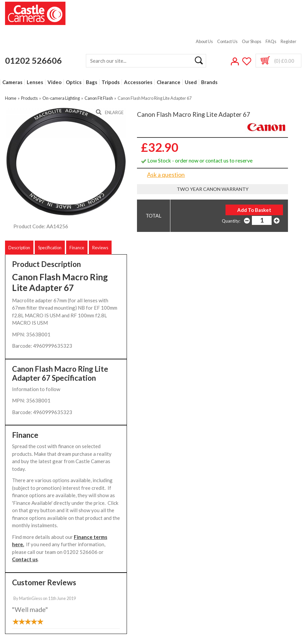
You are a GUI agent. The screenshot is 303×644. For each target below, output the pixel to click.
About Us (204, 41)
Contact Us (227, 41)
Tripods (111, 82)
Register (288, 41)
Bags (92, 82)
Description (19, 248)
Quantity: (231, 221)
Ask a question (166, 175)
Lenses (35, 82)
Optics (74, 82)
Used (191, 82)
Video (54, 82)
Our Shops (252, 41)
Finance (77, 248)
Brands (209, 82)
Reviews (100, 248)
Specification (50, 248)
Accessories (138, 82)
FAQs (271, 41)
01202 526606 (33, 60)
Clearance (169, 82)
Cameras (12, 82)
